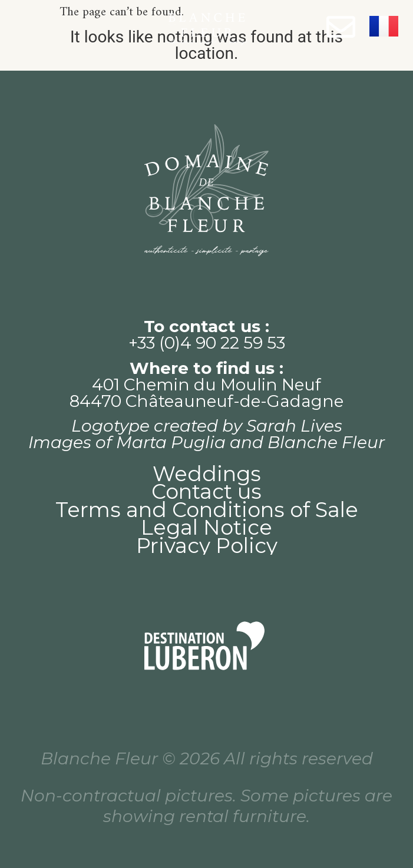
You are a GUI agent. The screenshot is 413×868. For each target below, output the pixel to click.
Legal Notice (206, 528)
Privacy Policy (207, 546)
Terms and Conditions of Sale (207, 510)
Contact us (206, 492)
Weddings (207, 474)
